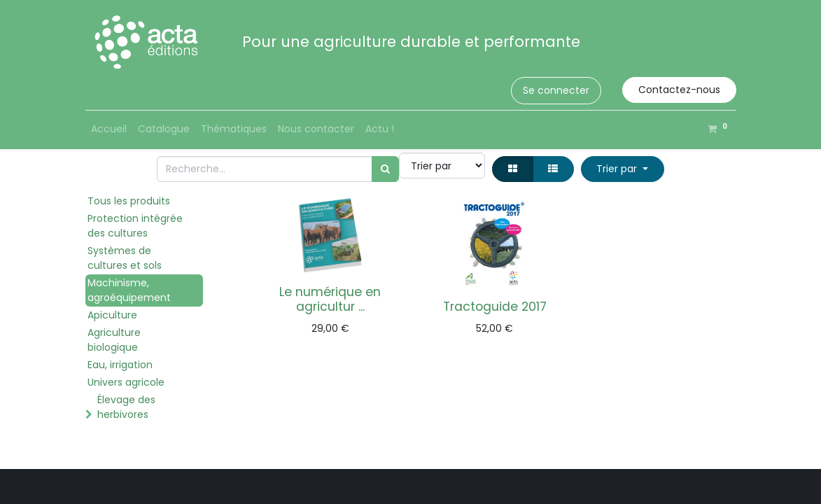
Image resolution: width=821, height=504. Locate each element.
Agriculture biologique (114, 340)
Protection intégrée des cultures (135, 226)
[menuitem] (109, 129)
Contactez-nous (679, 90)
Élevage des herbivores (126, 407)
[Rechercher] (385, 169)
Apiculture (112, 315)
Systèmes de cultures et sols (125, 258)
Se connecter (556, 90)
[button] (623, 169)
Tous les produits (129, 201)
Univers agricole (126, 382)
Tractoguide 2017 (495, 307)
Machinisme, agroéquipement (129, 290)
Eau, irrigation (120, 365)
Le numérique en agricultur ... (330, 299)
